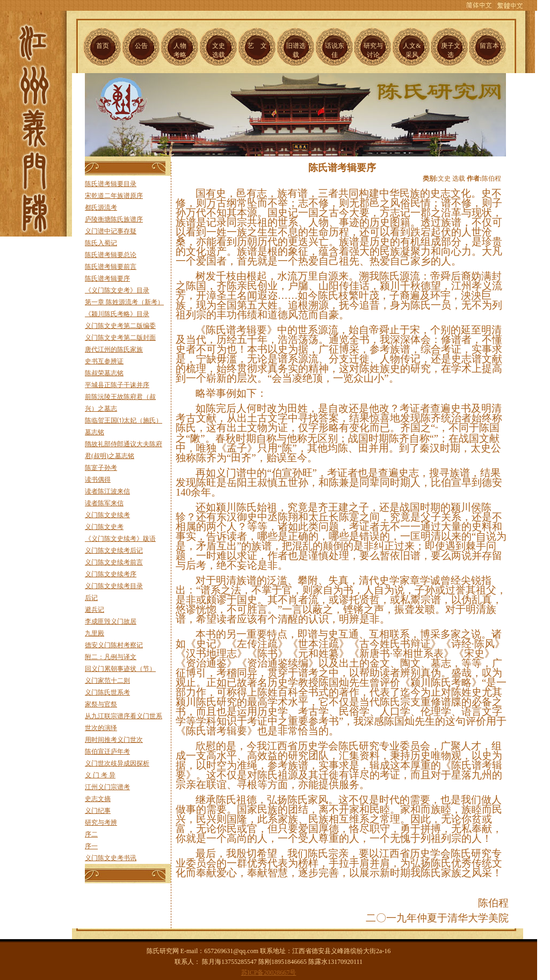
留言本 (489, 46)
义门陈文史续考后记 (114, 550)
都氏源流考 (101, 208)
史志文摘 (98, 799)
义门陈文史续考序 (111, 574)
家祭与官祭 (101, 704)
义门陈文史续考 (107, 515)
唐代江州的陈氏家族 (114, 349)
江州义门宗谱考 (107, 787)
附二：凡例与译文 (111, 657)
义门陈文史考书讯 (111, 858)
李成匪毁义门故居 (111, 621)
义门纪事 (98, 811)
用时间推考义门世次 (114, 740)
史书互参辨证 (104, 361)
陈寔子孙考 (101, 468)
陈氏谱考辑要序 (107, 278)
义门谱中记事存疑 (111, 231)
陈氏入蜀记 (101, 243)
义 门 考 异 (100, 775)
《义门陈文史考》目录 (117, 290)
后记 (91, 598)
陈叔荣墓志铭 (104, 373)
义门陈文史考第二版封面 (120, 338)
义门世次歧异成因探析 (117, 763)
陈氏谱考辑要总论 (111, 255)
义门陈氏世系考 (107, 692)
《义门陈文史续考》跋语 (120, 539)
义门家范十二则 (107, 681)
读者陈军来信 (104, 503)
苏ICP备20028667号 (269, 972)
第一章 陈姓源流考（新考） (124, 302)
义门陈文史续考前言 (114, 562)
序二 (91, 834)
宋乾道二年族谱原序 (114, 196)
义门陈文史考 (104, 527)
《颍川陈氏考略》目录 (117, 314)
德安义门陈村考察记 (114, 645)
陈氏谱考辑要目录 (111, 184)
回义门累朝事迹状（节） (120, 669)
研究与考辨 (101, 822)
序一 (91, 846)
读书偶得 (98, 480)
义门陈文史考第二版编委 (120, 326)
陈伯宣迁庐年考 (107, 752)
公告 (141, 46)
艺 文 (257, 46)
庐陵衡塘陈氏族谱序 (114, 219)
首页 (103, 46)
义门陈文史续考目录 (114, 586)
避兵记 (95, 610)
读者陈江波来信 (107, 491)
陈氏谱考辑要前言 (111, 267)
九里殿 (95, 633)
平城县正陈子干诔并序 (117, 385)
